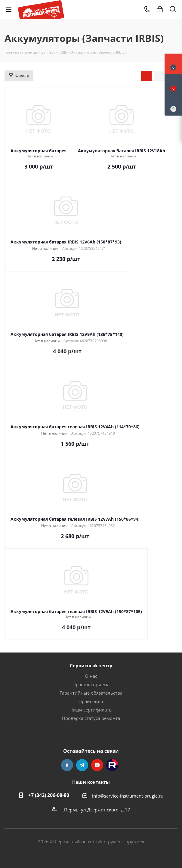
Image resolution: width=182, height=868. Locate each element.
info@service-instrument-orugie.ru (128, 796)
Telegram (82, 765)
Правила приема (91, 684)
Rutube (112, 765)
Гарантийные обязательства (91, 693)
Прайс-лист (91, 701)
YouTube (97, 765)
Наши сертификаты (91, 710)
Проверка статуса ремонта (91, 718)
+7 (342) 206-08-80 (49, 795)
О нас (91, 676)
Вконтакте (67, 765)
